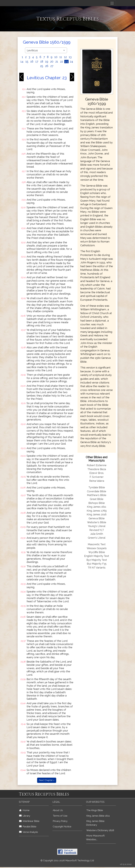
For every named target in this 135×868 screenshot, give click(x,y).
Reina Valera (97, 481)
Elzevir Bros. (97, 473)
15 (27, 62)
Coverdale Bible (97, 491)
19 (47, 62)
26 (47, 66)
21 (57, 62)
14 (22, 62)
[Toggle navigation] (112, 3)
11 (61, 57)
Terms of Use (60, 816)
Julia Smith (97, 534)
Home (24, 810)
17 (37, 62)
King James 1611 (97, 507)
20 (52, 62)
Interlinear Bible (29, 821)
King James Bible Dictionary (95, 823)
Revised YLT (97, 530)
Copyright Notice (62, 827)
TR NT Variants (97, 568)
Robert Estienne (97, 465)
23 (66, 62)
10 (56, 57)
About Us (58, 810)
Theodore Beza (97, 469)
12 (65, 57)
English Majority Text (97, 556)
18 (42, 62)
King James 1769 (97, 511)
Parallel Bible (28, 827)
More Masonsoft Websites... (95, 838)
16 (32, 62)
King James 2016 (97, 514)
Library (25, 816)
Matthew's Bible (97, 495)
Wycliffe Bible (97, 552)
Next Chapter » (47, 780)
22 (62, 62)
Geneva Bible (97, 518)
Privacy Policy (60, 821)
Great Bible (97, 499)
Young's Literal (97, 526)
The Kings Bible (95, 810)
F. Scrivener (97, 477)
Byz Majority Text (97, 560)
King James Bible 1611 (98, 816)
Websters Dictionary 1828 (100, 830)
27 (52, 66)
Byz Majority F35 (97, 564)
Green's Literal (97, 538)
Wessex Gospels (97, 548)
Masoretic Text (97, 544)
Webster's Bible (97, 522)
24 (71, 62)
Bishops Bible (97, 503)
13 (70, 57)
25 (42, 66)
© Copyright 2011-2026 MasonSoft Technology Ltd (67, 861)
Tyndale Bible (97, 487)
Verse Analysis (29, 832)
